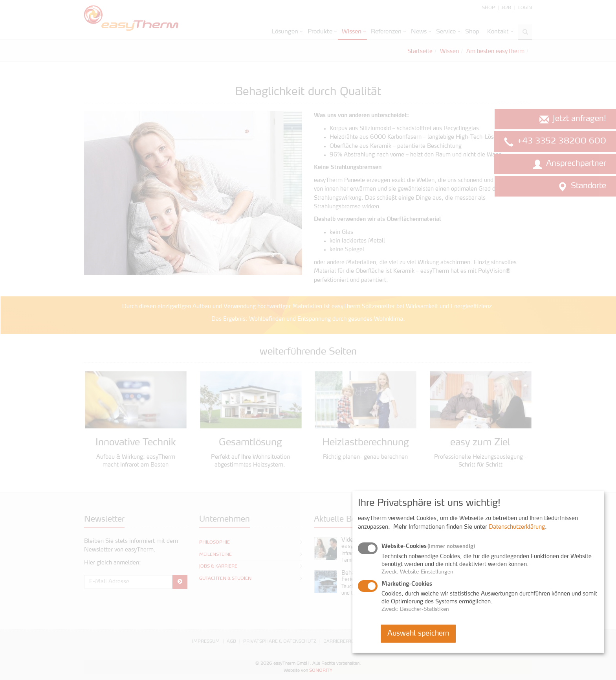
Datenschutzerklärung (517, 527)
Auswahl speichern (418, 634)
